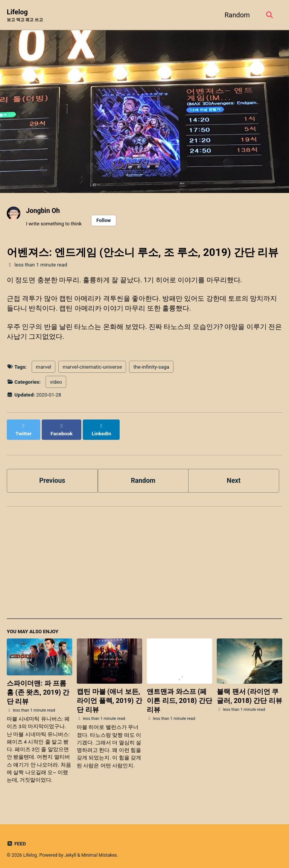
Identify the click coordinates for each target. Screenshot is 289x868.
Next (234, 475)
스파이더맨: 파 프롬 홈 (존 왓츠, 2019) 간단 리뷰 (38, 688)
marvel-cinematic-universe (92, 369)
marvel (43, 369)
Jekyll (71, 851)
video (56, 384)
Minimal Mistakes (100, 851)
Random (236, 15)
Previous (52, 475)
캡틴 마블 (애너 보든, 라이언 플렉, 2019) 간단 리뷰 (109, 696)
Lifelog (25, 16)
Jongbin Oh (43, 211)
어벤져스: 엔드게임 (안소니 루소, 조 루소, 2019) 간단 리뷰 (143, 253)
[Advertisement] (144, 561)
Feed (17, 839)
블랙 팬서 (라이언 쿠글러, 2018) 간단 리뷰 (249, 691)
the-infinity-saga (151, 369)
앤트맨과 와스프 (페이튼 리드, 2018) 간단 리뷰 (179, 696)
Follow (105, 220)
